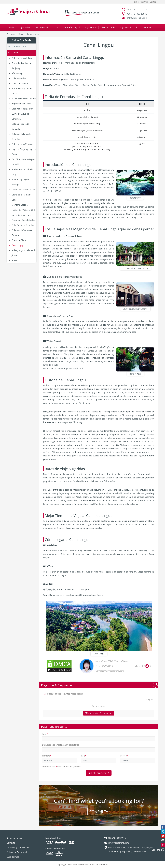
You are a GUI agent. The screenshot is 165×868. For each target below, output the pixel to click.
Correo (124, 756)
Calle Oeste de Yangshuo (23, 225)
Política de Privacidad (17, 852)
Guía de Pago (13, 857)
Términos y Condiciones (18, 848)
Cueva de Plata (19, 240)
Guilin (21, 34)
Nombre (47, 756)
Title (45, 734)
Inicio (11, 27)
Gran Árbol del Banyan (22, 109)
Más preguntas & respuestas (99, 713)
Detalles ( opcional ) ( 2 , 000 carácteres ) (61, 745)
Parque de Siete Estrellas (24, 220)
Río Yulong (17, 73)
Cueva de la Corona (21, 83)
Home (11, 34)
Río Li (14, 260)
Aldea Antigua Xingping (23, 144)
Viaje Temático (43, 27)
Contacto (154, 2)
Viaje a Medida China (129, 27)
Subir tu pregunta (99, 773)
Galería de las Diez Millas (23, 190)
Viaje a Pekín (90, 27)
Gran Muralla (150, 27)
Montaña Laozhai (20, 205)
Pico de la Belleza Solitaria (24, 99)
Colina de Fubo (19, 78)
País (84, 756)
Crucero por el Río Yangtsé (67, 27)
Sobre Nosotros (141, 2)
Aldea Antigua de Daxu (22, 58)
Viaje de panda (108, 27)
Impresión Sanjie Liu (21, 104)
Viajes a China (25, 27)
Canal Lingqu (18, 245)
